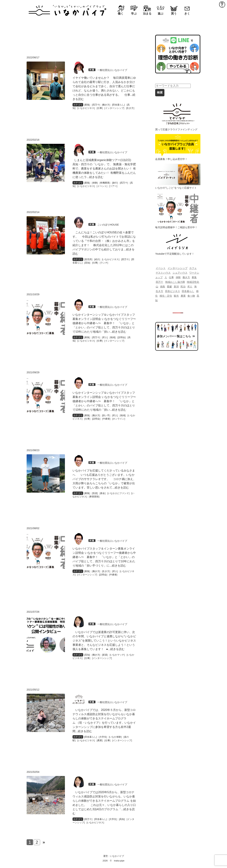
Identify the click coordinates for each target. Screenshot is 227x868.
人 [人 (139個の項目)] (166, 277)
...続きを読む (95, 177)
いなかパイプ (117, 856)
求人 (105, 337)
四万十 (96, 105)
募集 (87, 105)
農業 (100, 740)
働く (121, 14)
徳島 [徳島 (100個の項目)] (163, 287)
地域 (113, 337)
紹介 (97, 259)
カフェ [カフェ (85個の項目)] (193, 268)
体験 (95, 183)
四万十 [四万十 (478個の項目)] (159, 282)
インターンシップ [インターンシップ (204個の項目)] (178, 268)
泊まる (147, 14)
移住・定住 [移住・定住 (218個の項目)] (166, 296)
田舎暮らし (118, 105)
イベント (102, 186)
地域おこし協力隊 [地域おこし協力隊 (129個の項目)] (175, 282)
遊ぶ (160, 14)
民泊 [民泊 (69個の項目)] (183, 287)
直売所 (88, 259)
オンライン (119, 419)
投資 (95, 493)
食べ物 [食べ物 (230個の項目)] (191, 296)
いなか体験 (115, 737)
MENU (222, 4)
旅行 (115, 183)
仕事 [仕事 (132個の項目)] (171, 277)
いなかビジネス (86, 108)
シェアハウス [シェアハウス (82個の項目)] (180, 273)
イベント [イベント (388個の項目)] (161, 268)
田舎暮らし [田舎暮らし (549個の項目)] (188, 291)
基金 (103, 493)
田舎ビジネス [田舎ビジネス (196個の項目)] (173, 291)
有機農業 (105, 183)
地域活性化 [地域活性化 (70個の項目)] (193, 282)
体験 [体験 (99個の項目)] (178, 277)
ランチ (104, 263)
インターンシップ (114, 108)
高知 (87, 263)
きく (187, 14)
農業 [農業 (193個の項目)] (183, 296)
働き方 (106, 105)
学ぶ (134, 14)
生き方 (130, 108)
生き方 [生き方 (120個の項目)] (159, 291)
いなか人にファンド (118, 493)
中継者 (106, 419)
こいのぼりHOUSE (108, 225)
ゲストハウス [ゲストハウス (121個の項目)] (163, 273)
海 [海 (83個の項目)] (195, 287)
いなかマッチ (117, 655)
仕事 (100, 108)
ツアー (113, 186)
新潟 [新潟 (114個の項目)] (176, 287)
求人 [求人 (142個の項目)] (190, 287)
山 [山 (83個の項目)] (157, 287)
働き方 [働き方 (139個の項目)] (186, 277)
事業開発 (94, 497)
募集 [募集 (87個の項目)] (194, 277)
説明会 (122, 337)
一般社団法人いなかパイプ (112, 70)
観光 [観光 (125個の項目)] (176, 296)
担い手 (106, 415)
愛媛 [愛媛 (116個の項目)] (169, 287)
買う (174, 14)
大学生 (103, 737)
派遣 (105, 655)
